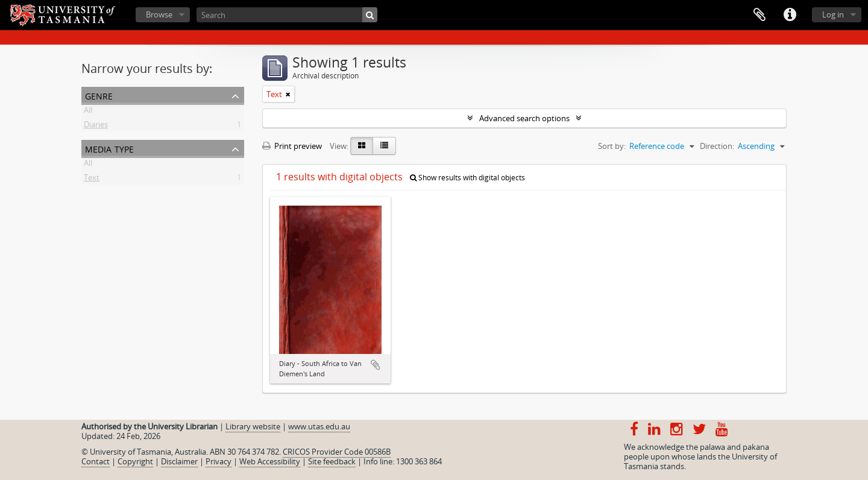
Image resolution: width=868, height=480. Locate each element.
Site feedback (332, 461)
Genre (99, 95)
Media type (109, 148)
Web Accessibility (270, 461)
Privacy (219, 461)
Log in (833, 14)
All (88, 112)
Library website (253, 426)
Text (92, 180)
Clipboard (759, 15)
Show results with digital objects (467, 178)
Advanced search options (524, 118)
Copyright (135, 461)
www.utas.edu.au (319, 426)
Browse (159, 14)
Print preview (292, 146)
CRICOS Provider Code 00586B (337, 452)
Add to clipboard (376, 365)
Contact (96, 461)
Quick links (790, 15)
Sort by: (612, 146)
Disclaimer (179, 461)
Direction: (717, 146)
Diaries (96, 127)
